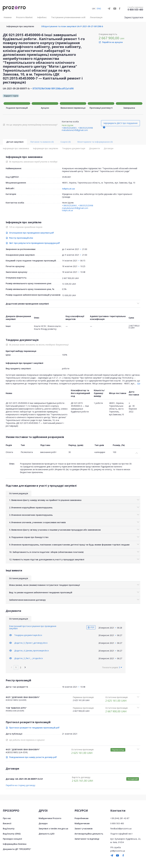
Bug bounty (9, 829)
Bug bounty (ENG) (12, 834)
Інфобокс (42, 17)
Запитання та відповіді (87, 839)
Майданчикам (82, 823)
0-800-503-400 (135, 10)
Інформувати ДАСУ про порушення (120, 123)
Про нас (7, 818)
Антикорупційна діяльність (89, 834)
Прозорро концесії (12, 839)
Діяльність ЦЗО (47, 834)
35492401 (67, 177)
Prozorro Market (24, 17)
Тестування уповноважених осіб (68, 17)
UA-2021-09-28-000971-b (16, 88)
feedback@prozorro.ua (121, 829)
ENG (99, 8)
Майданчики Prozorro (50, 818)
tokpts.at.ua (68, 189)
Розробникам (81, 818)
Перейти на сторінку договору (20, 785)
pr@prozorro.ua (118, 851)
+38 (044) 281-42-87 (120, 818)
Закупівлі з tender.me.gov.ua (53, 829)
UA (93, 8)
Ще (139, 383)
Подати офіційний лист (121, 834)
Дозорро (43, 823)
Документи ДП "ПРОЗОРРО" (17, 849)
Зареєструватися (134, 17)
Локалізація (96, 17)
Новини (8, 17)
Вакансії (7, 823)
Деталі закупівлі (15, 142)
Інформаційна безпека (15, 844)
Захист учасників (84, 829)
